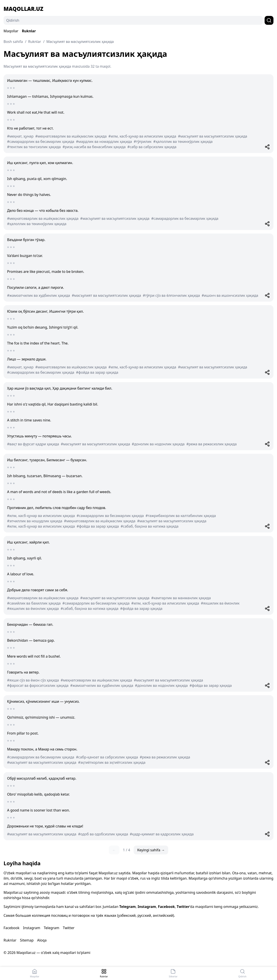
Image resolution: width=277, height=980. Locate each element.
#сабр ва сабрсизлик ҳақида (152, 147)
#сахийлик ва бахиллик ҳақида (34, 603)
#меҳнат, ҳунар (20, 136)
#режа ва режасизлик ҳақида (212, 444)
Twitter (183, 907)
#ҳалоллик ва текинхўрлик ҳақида (183, 142)
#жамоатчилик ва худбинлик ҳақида (39, 295)
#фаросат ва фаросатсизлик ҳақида (38, 685)
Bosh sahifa (13, 42)
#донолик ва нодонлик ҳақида (158, 444)
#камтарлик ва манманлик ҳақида (181, 598)
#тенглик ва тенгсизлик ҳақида (34, 147)
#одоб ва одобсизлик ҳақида (103, 834)
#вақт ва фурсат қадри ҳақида (33, 444)
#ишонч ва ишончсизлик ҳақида (230, 295)
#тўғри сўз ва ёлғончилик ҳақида (171, 295)
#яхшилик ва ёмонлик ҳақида (33, 609)
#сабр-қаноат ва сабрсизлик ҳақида (107, 757)
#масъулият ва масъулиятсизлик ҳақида (213, 136)
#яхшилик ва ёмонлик (220, 603)
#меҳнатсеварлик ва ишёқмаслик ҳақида (71, 136)
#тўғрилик (142, 142)
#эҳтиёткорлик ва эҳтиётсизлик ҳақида (112, 762)
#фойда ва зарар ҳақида (97, 372)
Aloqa (42, 940)
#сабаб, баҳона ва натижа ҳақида (150, 526)
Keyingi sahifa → (151, 850)
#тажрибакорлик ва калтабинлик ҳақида (181, 516)
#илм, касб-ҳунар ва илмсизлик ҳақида (142, 136)
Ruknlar (29, 31)
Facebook (166, 907)
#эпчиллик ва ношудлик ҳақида (35, 521)
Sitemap (27, 940)
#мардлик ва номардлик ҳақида (104, 142)
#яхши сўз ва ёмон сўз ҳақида (33, 680)
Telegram (127, 907)
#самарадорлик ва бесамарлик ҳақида (41, 142)
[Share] (267, 147)
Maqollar (11, 31)
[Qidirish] (133, 20)
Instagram (147, 907)
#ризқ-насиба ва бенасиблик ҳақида (94, 147)
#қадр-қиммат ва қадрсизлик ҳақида (162, 834)
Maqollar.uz (23, 9)
